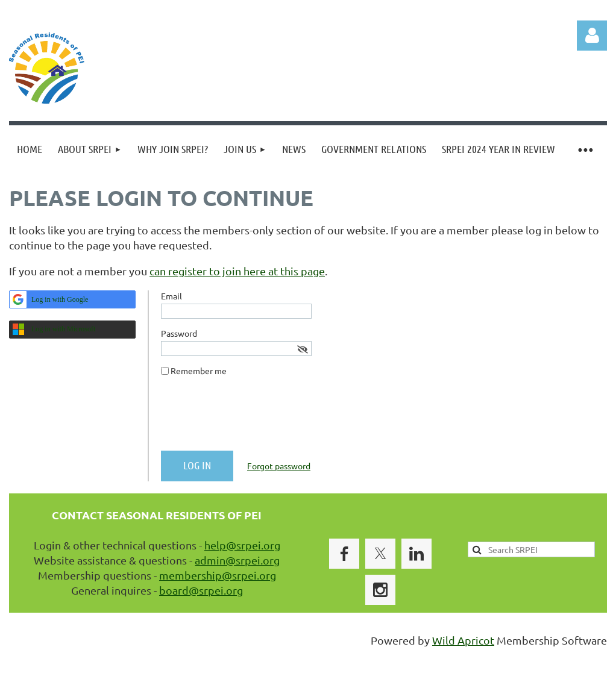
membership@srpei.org (218, 575)
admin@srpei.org (237, 560)
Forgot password (279, 466)
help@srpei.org (242, 545)
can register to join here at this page (237, 271)
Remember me (199, 371)
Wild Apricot (463, 640)
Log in (592, 36)
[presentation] (253, 418)
